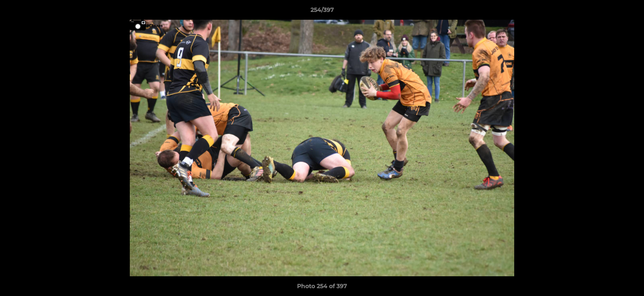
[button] (629, 12)
